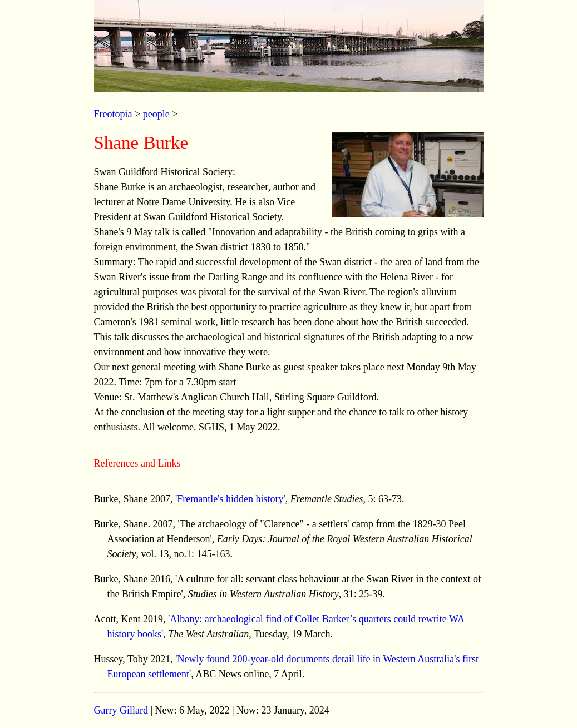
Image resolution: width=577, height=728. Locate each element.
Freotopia (113, 114)
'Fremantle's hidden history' (230, 499)
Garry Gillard (121, 710)
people (156, 114)
